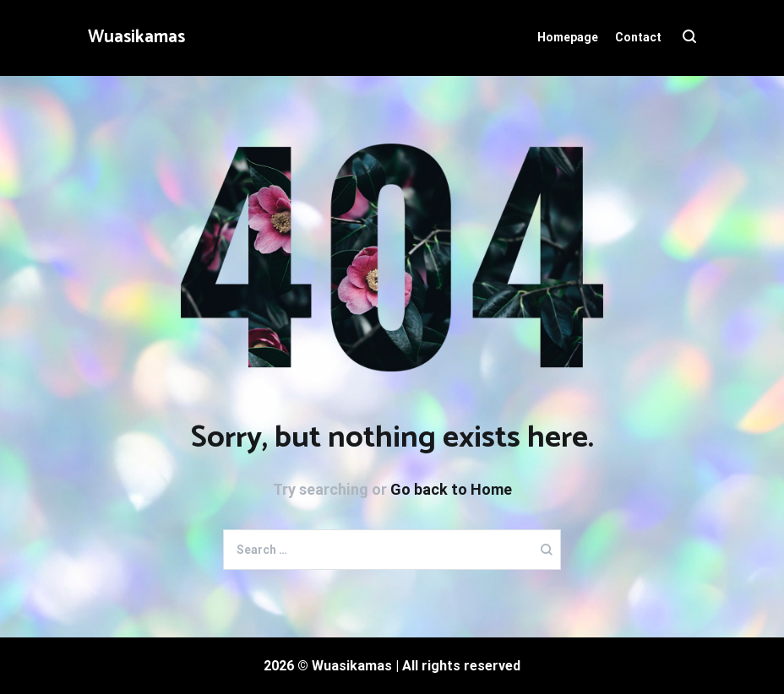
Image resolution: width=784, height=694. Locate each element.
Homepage (568, 37)
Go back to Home (451, 489)
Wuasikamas (136, 37)
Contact (638, 37)
